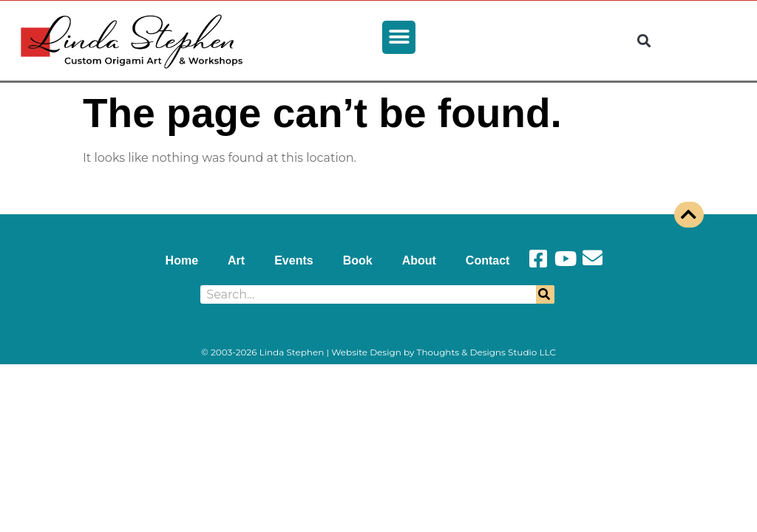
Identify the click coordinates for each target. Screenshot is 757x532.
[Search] (545, 294)
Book (358, 260)
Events (293, 260)
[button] (399, 37)
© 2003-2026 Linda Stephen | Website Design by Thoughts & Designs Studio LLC (378, 352)
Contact (488, 260)
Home (182, 260)
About (419, 260)
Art (236, 260)
